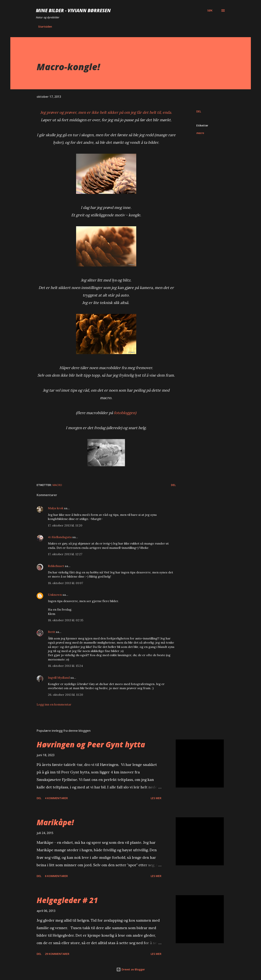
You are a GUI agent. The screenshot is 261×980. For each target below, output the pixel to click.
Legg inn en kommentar (54, 704)
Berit (51, 632)
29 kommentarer (57, 954)
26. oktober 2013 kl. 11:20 (65, 695)
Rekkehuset (56, 566)
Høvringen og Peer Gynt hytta (91, 744)
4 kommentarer (56, 798)
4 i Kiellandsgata (60, 537)
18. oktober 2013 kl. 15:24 (65, 666)
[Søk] (210, 11)
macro (200, 133)
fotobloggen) (125, 413)
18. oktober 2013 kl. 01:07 (65, 583)
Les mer (156, 798)
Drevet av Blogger (131, 969)
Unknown (55, 595)
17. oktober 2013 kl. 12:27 (65, 554)
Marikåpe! (55, 822)
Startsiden (45, 27)
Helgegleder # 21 (67, 900)
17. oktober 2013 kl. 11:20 (65, 525)
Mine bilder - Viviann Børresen (73, 10)
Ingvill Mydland (59, 678)
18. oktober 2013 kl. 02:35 (66, 620)
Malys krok (56, 508)
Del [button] (199, 111)
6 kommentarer (56, 876)
